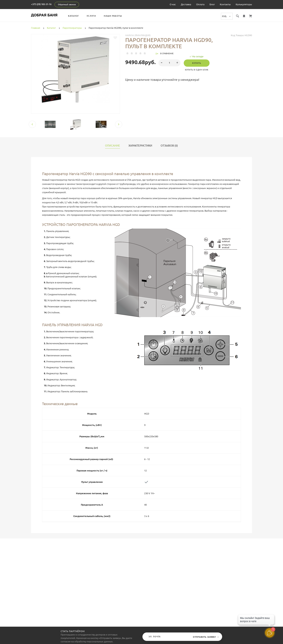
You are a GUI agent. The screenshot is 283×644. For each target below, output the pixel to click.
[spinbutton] (170, 63)
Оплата (200, 4)
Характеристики (140, 146)
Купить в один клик (197, 70)
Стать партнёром (73, 631)
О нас (173, 4)
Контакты (225, 4)
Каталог (73, 16)
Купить (197, 63)
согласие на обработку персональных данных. (87, 641)
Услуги (91, 16)
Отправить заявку (206, 637)
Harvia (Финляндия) (138, 35)
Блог (212, 4)
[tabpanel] (76, 69)
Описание (113, 146)
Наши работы (113, 16)
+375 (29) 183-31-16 (41, 4)
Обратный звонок (67, 5)
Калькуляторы (244, 4)
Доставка (186, 4)
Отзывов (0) (169, 146)
